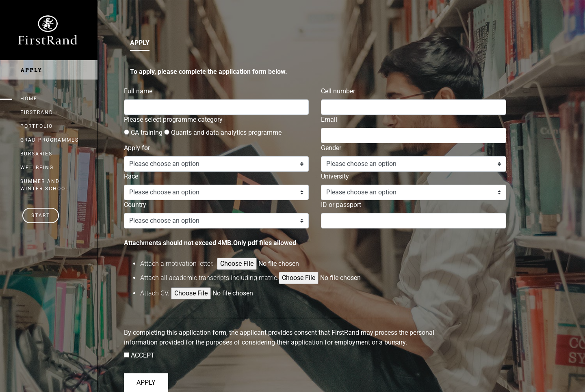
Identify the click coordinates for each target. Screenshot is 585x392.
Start (41, 215)
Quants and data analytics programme (223, 132)
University (335, 176)
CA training (143, 132)
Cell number (338, 91)
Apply (31, 70)
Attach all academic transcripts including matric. (272, 278)
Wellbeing (37, 168)
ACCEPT (142, 355)
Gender (331, 148)
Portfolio (37, 126)
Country (135, 205)
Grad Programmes (50, 140)
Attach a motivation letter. (178, 264)
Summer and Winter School (44, 185)
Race (131, 176)
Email (329, 120)
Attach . (155, 293)
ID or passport (341, 205)
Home (29, 99)
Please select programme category (173, 120)
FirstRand (37, 112)
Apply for (137, 148)
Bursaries (36, 154)
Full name (138, 91)
